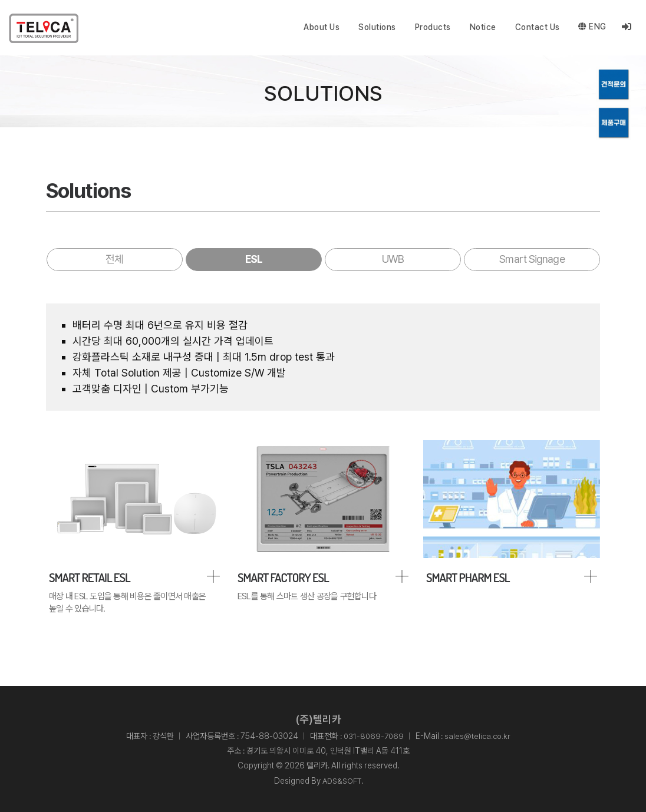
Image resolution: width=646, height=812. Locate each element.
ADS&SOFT (342, 781)
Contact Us (537, 27)
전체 (114, 259)
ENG (592, 27)
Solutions (377, 27)
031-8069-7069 (373, 737)
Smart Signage (532, 259)
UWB (393, 259)
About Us (322, 27)
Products (432, 27)
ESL (254, 259)
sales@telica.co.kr (479, 737)
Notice (482, 27)
